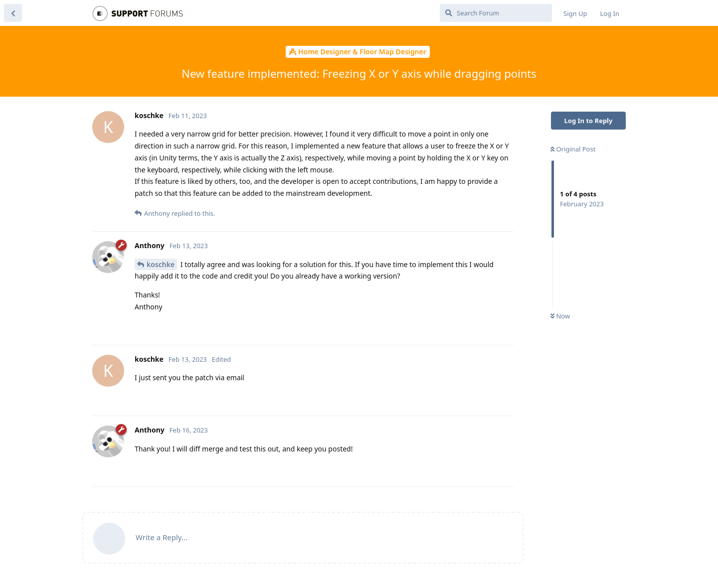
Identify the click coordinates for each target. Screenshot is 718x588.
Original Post (573, 149)
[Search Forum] (496, 13)
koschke (161, 264)
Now (560, 316)
